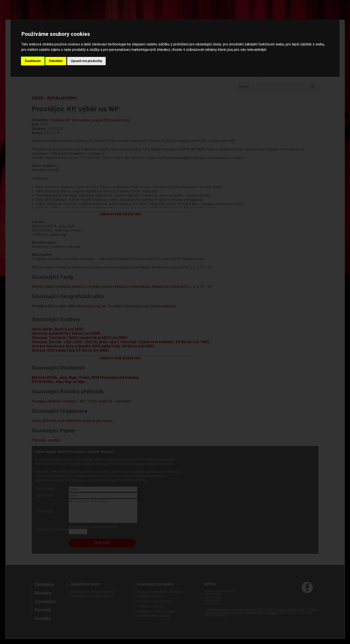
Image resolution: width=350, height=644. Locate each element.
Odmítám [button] (56, 61)
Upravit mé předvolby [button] (86, 61)
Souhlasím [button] (33, 61)
